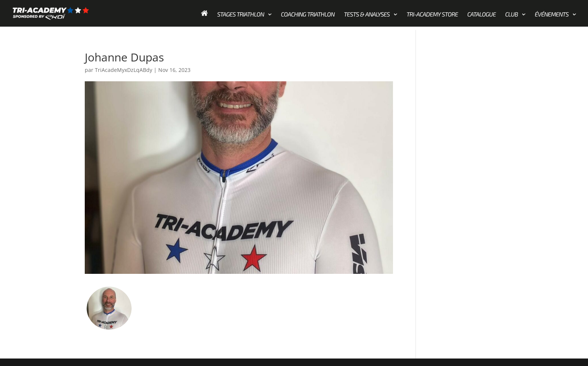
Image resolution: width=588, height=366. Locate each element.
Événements (552, 15)
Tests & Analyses (367, 15)
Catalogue (481, 15)
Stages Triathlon (241, 15)
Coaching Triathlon (308, 15)
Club (511, 15)
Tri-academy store (432, 15)
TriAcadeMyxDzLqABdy (124, 70)
